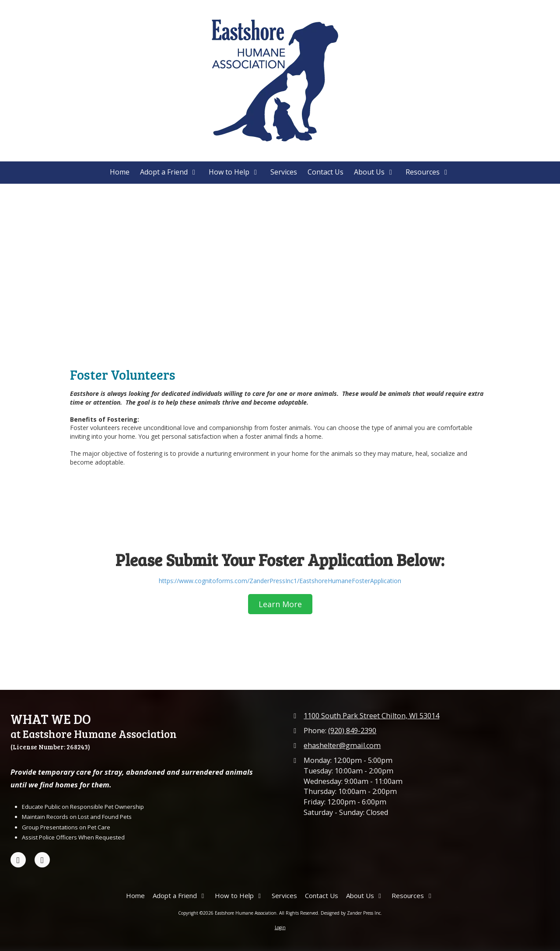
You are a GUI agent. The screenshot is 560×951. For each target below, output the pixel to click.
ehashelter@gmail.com (342, 745)
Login (280, 927)
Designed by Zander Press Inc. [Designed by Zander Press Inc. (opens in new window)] (351, 913)
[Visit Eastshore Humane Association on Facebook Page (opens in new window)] (18, 860)
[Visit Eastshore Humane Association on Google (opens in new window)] (42, 860)
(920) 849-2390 (352, 731)
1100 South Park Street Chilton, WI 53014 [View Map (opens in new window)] (371, 716)
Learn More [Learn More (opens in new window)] (280, 604)
